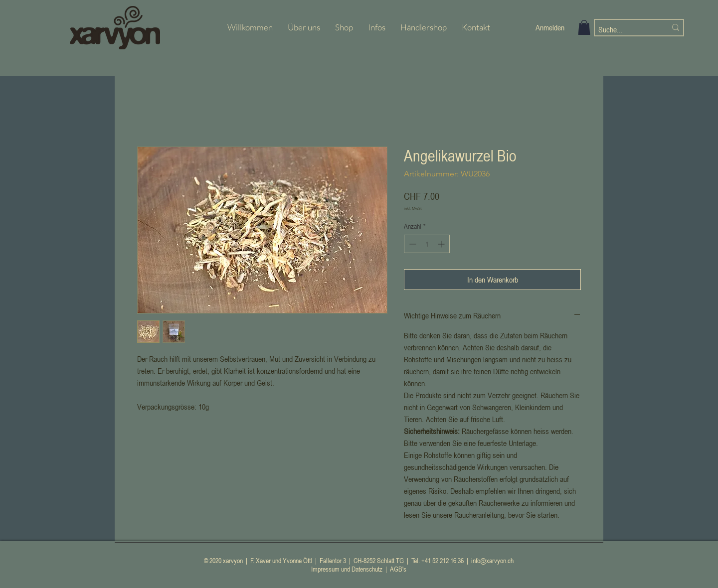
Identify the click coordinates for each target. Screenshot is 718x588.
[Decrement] (412, 244)
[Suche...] (625, 29)
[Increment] (442, 244)
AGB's (398, 569)
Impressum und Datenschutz (347, 569)
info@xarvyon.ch (492, 560)
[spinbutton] (427, 244)
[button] (584, 27)
